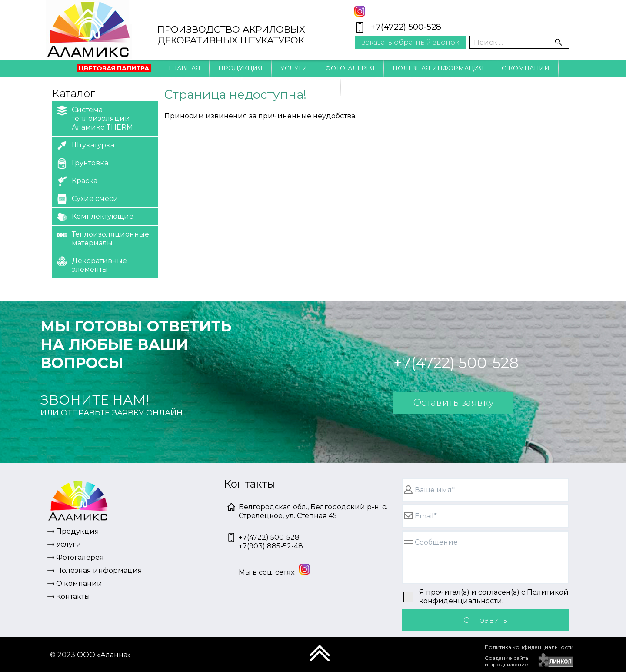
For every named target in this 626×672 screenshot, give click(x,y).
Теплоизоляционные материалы (103, 238)
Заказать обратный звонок (410, 42)
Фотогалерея (350, 68)
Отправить (485, 620)
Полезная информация (438, 68)
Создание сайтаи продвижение (506, 661)
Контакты (313, 87)
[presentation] (418, 657)
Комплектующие (95, 217)
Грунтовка (82, 163)
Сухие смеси (87, 199)
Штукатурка (85, 145)
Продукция (240, 68)
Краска (77, 181)
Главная (185, 68)
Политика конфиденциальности (529, 647)
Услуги (294, 68)
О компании (526, 68)
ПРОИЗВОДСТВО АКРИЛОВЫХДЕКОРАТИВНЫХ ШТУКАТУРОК (231, 35)
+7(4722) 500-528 (406, 27)
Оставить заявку (453, 403)
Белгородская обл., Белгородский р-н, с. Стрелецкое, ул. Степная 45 (313, 511)
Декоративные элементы (92, 265)
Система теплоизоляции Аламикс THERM (95, 118)
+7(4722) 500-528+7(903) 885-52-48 (271, 542)
